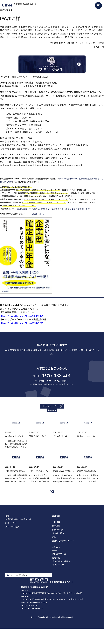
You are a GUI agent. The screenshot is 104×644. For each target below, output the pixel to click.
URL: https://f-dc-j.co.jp (32, 620)
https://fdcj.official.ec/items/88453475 (22, 316)
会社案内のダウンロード (63, 553)
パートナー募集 (12, 539)
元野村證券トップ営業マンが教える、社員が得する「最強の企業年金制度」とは (53, 209)
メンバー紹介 (58, 545)
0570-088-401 (52, 384)
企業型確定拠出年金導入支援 (18, 531)
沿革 (54, 549)
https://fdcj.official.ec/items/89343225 (22, 323)
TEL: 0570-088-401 (29, 617)
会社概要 (56, 534)
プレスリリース (59, 566)
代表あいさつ (58, 542)
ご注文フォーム (38, 214)
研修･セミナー (12, 535)
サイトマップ (58, 577)
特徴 (7, 528)
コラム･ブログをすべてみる (53, 501)
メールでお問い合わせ (17, 587)
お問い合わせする (52, 362)
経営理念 (56, 538)
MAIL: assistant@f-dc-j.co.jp (34, 614)
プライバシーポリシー (62, 573)
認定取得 (56, 569)
